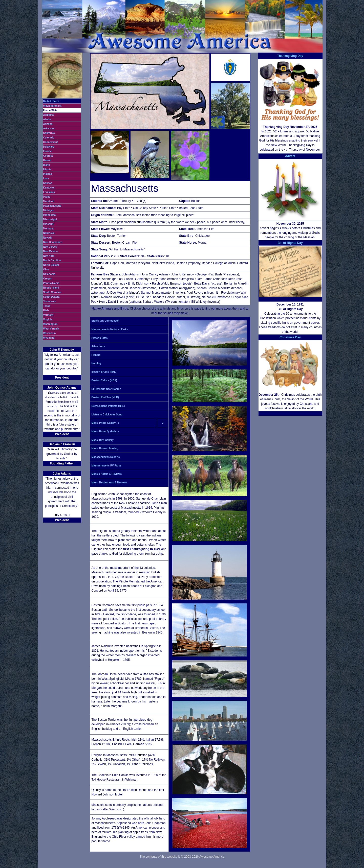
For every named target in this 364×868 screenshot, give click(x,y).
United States (51, 101)
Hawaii (47, 160)
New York (49, 256)
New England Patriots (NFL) (108, 406)
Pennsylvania (51, 283)
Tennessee (50, 301)
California (49, 133)
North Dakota (51, 265)
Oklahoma (49, 274)
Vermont (48, 315)
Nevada (48, 238)
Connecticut (51, 142)
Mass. (95, 483)
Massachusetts (52, 206)
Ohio (46, 269)
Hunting (96, 363)
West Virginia (51, 329)
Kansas (48, 183)
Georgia (48, 156)
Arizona (48, 124)
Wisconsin (50, 333)
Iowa (46, 179)
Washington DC (53, 106)
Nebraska (49, 233)
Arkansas (49, 128)
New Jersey (50, 247)
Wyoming (49, 338)
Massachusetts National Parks (110, 329)
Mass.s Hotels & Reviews (107, 474)
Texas (47, 306)
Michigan (49, 210)
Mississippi (50, 219)
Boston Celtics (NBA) (104, 380)
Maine (47, 197)
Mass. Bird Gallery (103, 440)
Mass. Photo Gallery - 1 (105, 423)
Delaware (49, 147)
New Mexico (50, 251)
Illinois (47, 169)
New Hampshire (53, 242)
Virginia (48, 320)
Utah (46, 310)
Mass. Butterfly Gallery (105, 431)
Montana (48, 229)
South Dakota (51, 297)
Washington (50, 324)
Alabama (49, 115)
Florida (47, 151)
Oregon (48, 279)
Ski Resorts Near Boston (106, 389)
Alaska (47, 119)
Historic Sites (100, 338)
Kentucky (49, 188)
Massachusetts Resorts (106, 457)
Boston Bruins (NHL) (104, 372)
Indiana (48, 174)
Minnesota (49, 215)
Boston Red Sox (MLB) (105, 397)
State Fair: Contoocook (105, 321)
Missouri (48, 224)
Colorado (49, 138)
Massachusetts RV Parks (106, 466)
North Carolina (52, 260)
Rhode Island (51, 288)
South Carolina (52, 292)
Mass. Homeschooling (105, 448)
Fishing (96, 355)
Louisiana (49, 192)
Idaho (47, 165)
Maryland (49, 201)
